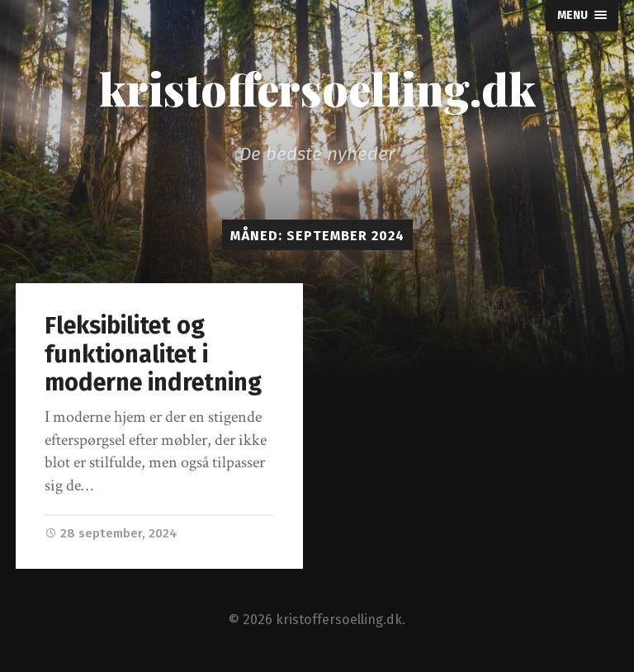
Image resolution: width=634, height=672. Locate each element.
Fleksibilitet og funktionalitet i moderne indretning (153, 354)
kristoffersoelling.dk (317, 88)
